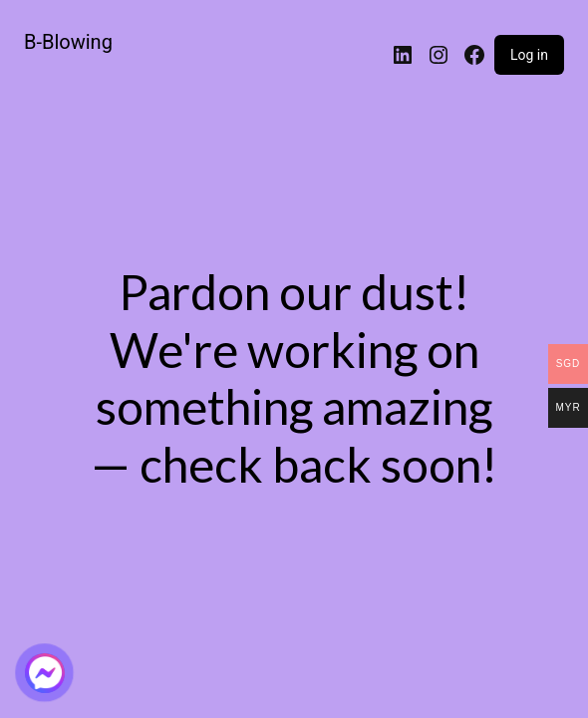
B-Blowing (68, 42)
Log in (529, 55)
